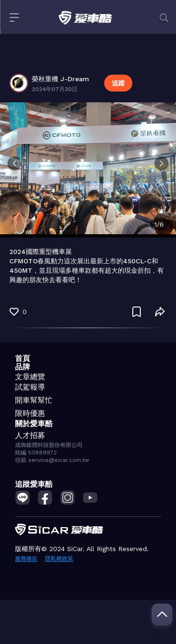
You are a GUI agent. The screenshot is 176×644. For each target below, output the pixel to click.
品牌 (23, 367)
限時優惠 (30, 413)
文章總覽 (30, 377)
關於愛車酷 (34, 424)
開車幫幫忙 (34, 400)
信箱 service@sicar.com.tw (52, 460)
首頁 (23, 358)
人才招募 (30, 435)
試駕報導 (30, 387)
